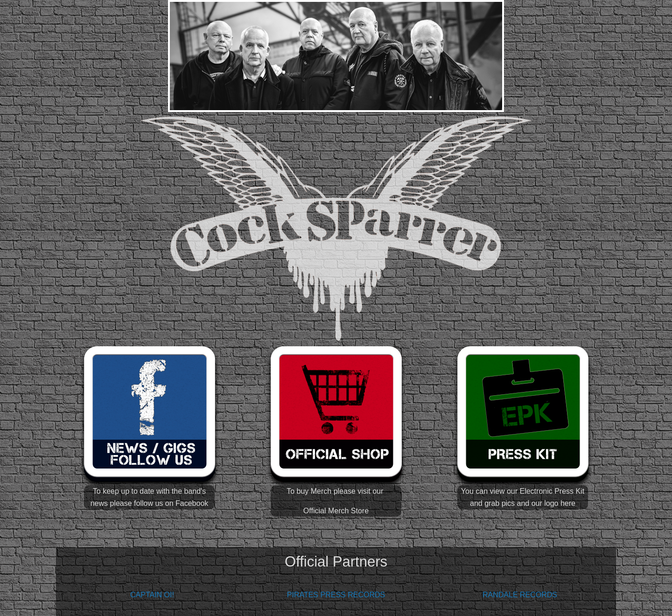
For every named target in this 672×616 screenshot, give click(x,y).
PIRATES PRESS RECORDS (336, 595)
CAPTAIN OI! (152, 595)
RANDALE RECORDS (520, 595)
